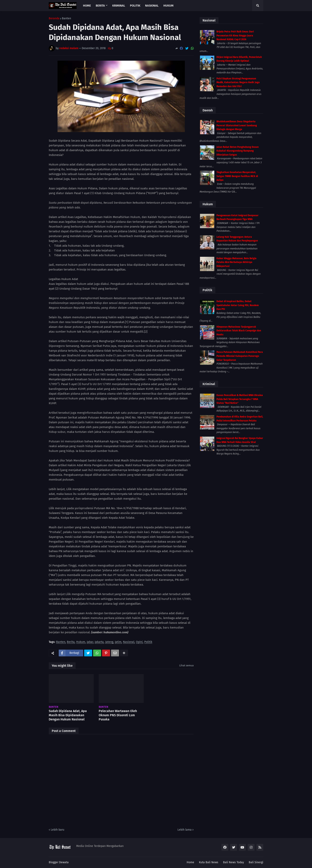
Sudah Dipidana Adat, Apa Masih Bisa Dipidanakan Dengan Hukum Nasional (68, 715)
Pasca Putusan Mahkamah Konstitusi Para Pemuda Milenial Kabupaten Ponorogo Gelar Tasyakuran (240, 356)
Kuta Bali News (209, 862)
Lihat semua (186, 665)
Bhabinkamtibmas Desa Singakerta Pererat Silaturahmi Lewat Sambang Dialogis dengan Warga (237, 125)
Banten (66, 18)
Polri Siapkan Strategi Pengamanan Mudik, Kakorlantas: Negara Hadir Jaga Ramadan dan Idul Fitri (238, 82)
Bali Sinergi (256, 862)
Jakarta (99, 642)
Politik (148, 642)
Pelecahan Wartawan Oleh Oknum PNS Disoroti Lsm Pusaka (118, 715)
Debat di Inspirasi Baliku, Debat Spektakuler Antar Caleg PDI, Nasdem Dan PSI (238, 305)
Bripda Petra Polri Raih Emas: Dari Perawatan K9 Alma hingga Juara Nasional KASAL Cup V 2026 (235, 36)
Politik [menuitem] (135, 6)
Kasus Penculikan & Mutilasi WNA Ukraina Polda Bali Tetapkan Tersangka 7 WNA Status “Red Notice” (240, 399)
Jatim (118, 642)
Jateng (109, 642)
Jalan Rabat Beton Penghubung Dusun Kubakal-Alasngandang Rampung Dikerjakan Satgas (238, 151)
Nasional (129, 642)
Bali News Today (234, 862)
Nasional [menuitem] (152, 6)
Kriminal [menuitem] (119, 6)
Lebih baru (58, 830)
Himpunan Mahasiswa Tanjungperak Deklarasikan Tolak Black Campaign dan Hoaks (239, 331)
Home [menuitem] (87, 6)
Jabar (90, 642)
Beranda (54, 18)
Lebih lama (185, 830)
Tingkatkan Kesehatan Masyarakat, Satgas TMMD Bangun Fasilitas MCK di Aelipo (237, 176)
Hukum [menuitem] (168, 6)
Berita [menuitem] (100, 6)
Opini (139, 642)
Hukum (81, 642)
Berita (71, 642)
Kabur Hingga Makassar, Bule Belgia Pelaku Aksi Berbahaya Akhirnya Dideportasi (236, 262)
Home (190, 862)
